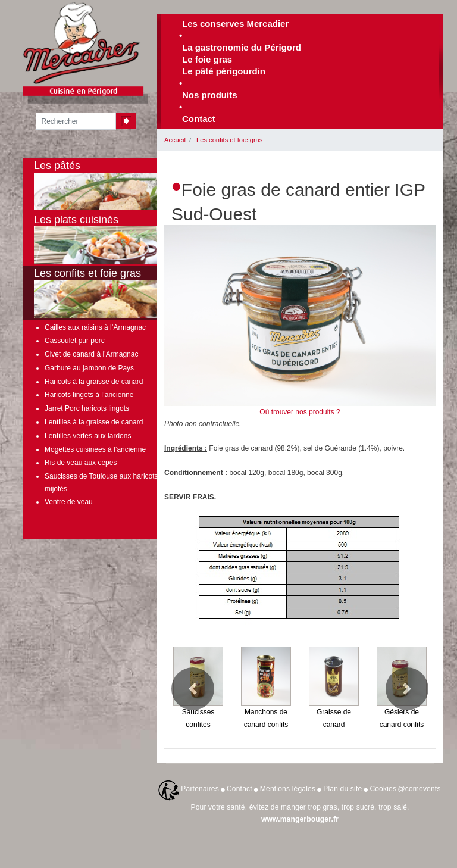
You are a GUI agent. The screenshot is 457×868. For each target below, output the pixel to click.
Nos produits (210, 95)
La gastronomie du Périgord (242, 47)
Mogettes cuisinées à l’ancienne (95, 449)
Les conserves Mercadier (235, 24)
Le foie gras (207, 59)
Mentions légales (288, 789)
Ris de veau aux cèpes (81, 463)
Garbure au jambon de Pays (89, 368)
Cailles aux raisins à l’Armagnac (95, 327)
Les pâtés (112, 185)
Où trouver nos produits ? (300, 412)
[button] (193, 689)
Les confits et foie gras (229, 140)
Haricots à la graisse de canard (94, 382)
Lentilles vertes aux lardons (88, 436)
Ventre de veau (69, 502)
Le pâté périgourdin (224, 71)
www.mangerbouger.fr (300, 819)
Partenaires (200, 789)
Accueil (175, 140)
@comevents (419, 789)
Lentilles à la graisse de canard (94, 422)
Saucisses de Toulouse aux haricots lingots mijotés (113, 482)
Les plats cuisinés (112, 239)
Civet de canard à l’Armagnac (91, 354)
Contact (199, 119)
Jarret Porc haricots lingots (87, 408)
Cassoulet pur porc (75, 341)
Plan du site (342, 789)
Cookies (383, 789)
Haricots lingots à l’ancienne (89, 395)
